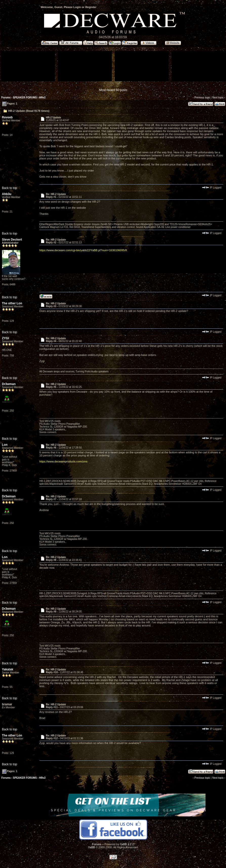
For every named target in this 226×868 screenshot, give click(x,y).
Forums (6, 98)
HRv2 (42, 98)
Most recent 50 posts (113, 90)
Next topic (218, 98)
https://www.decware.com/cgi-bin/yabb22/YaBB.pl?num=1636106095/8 (83, 250)
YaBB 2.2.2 (127, 844)
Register (91, 7)
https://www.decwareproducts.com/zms (64, 461)
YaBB (91, 847)
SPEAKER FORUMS (25, 98)
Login (77, 7)
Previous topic (202, 98)
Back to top (10, 188)
